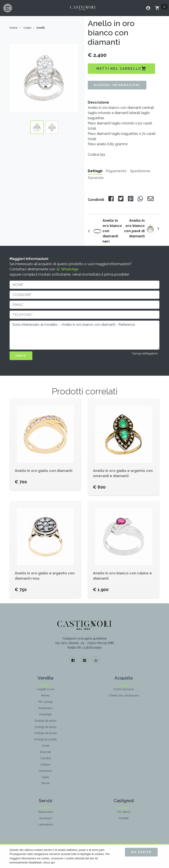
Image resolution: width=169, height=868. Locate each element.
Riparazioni (45, 812)
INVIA (21, 356)
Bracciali (46, 752)
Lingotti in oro (46, 689)
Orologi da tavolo (46, 733)
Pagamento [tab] (116, 171)
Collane (45, 764)
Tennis (45, 783)
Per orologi (46, 702)
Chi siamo (124, 812)
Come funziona (124, 689)
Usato (27, 28)
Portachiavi (45, 708)
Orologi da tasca (46, 727)
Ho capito (141, 852)
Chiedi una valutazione (124, 695)
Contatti (124, 818)
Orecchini (45, 771)
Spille (45, 777)
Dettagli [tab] (95, 171)
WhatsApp (67, 269)
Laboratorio (45, 824)
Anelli (46, 746)
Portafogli (46, 714)
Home (14, 28)
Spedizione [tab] (140, 171)
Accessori (46, 818)
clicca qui (49, 862)
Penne (45, 695)
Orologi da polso (45, 721)
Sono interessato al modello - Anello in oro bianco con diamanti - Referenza (84, 335)
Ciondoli (46, 758)
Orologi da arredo (45, 739)
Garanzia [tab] (96, 178)
